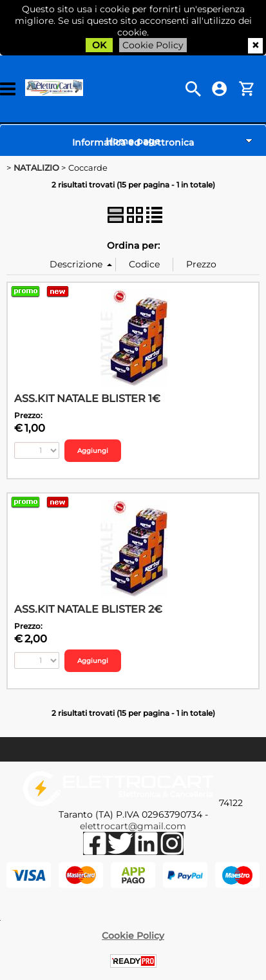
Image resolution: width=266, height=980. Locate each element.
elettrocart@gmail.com (133, 826)
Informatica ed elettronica (133, 142)
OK (99, 45)
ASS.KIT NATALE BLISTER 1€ (87, 398)
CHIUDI (255, 46)
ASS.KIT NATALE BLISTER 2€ (88, 609)
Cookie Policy (153, 45)
